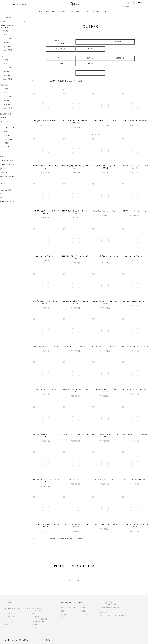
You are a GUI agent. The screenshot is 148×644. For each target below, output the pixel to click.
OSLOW (86, 11)
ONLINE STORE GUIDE (71, 602)
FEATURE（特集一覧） (8, 177)
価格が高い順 (71, 81)
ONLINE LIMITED (7, 161)
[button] (147, 81)
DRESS (6, 42)
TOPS (6, 31)
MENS (24, 5)
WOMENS (16, 5)
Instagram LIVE (6, 190)
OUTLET (106, 11)
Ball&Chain (96, 11)
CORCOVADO (75, 11)
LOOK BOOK (7, 165)
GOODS (7, 46)
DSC (47, 11)
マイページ (84, 614)
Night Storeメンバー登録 (68, 608)
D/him (7, 624)
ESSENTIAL (62, 11)
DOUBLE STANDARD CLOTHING (8, 27)
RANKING (4, 173)
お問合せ (84, 611)
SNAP (2, 198)
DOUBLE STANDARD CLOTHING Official (113, 616)
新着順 (80, 81)
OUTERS (7, 35)
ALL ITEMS (8, 50)
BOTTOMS (8, 39)
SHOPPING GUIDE (7, 202)
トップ (2, 17)
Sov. (53, 11)
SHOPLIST (103, 613)
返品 (63, 617)
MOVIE (3, 194)
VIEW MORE (74, 580)
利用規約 (84, 608)
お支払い (64, 614)
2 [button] (144, 81)
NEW (2, 157)
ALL (41, 11)
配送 (63, 611)
